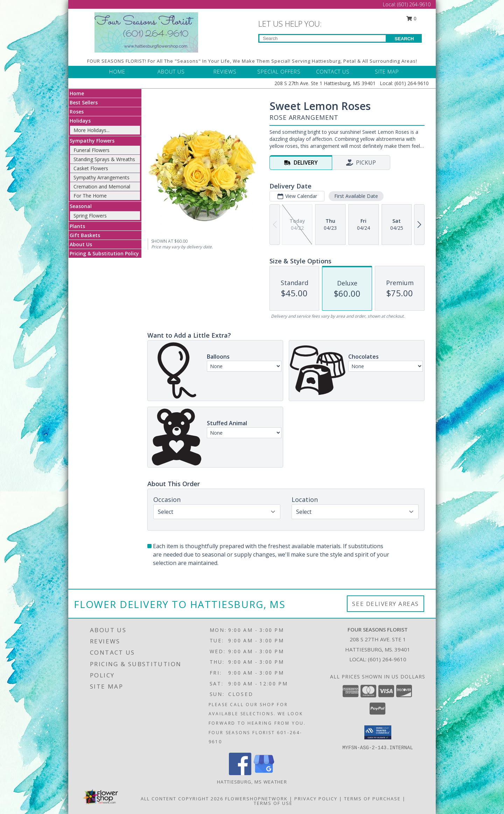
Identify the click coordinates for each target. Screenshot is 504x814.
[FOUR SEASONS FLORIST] (146, 32)
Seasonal (81, 206)
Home (77, 93)
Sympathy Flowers (92, 141)
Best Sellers (84, 102)
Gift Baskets (85, 235)
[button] (378, 732)
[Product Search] (323, 38)
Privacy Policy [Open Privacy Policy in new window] (316, 799)
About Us (81, 244)
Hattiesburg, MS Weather (252, 782)
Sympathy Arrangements (101, 177)
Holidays (80, 121)
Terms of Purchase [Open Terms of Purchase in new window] (372, 799)
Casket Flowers (91, 168)
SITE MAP (387, 71)
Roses (77, 112)
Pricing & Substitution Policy (104, 253)
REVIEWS (225, 71)
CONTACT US (333, 71)
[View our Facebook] (240, 773)
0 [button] (412, 18)
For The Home (90, 196)
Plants (77, 226)
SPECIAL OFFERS (279, 71)
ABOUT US (171, 71)
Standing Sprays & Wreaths (104, 159)
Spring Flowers (90, 216)
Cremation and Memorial (102, 187)
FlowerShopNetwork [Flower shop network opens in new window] (256, 799)
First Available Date (356, 196)
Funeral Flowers (92, 150)
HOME (117, 71)
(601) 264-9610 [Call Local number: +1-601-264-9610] (414, 4)
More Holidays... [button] (92, 130)
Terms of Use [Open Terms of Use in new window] (273, 803)
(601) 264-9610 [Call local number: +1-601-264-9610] (387, 659)
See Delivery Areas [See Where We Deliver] (386, 604)
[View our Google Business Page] (264, 773)
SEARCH (404, 39)
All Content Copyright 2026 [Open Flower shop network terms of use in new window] (182, 799)
